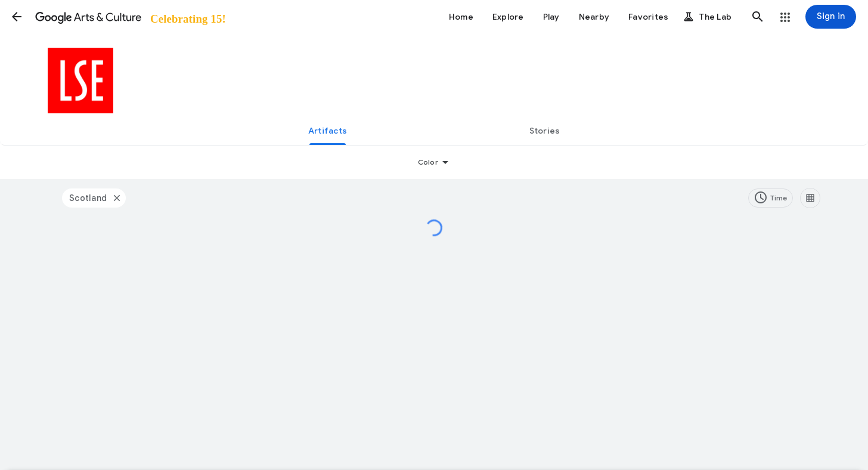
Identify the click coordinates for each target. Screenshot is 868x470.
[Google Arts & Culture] (130, 17)
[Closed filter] (116, 198)
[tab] (328, 131)
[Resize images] (810, 198)
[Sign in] (831, 17)
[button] (17, 17)
